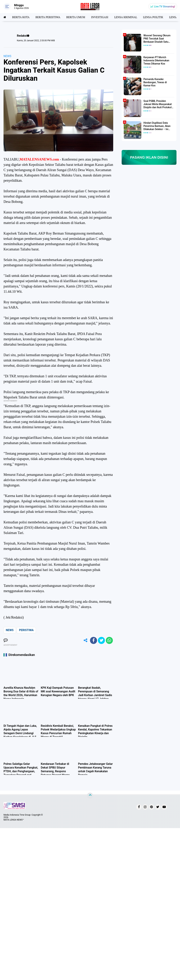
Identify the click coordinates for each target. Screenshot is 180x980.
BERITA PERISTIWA (48, 17)
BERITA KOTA (21, 17)
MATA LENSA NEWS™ (14, 820)
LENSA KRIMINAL (126, 17)
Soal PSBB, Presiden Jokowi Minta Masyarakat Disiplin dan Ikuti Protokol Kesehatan (158, 104)
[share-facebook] (94, 640)
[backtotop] (90, 796)
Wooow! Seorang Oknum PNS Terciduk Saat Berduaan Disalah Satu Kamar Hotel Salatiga (157, 39)
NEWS (7, 56)
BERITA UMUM (76, 17)
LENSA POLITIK (153, 17)
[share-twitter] (101, 640)
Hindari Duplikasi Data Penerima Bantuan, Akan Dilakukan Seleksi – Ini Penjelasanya (157, 126)
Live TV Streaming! (165, 7)
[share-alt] (86, 640)
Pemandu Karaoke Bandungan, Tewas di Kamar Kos (155, 82)
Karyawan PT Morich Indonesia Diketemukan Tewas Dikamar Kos (156, 60)
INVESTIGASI (100, 17)
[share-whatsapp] (109, 640)
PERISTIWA (26, 630)
